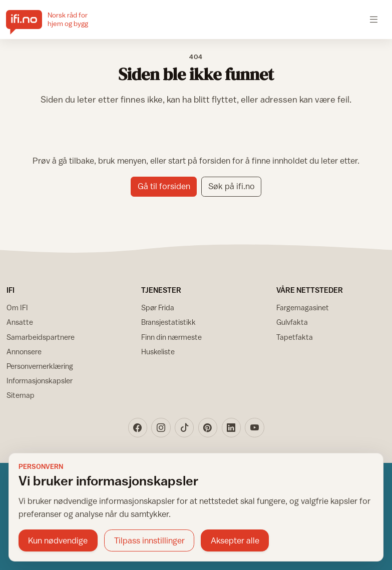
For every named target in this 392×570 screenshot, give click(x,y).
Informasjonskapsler (40, 381)
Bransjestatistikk (168, 322)
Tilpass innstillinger (149, 540)
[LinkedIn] (231, 427)
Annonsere (24, 352)
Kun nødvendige (58, 540)
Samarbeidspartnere (41, 337)
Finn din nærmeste (171, 337)
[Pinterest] (208, 427)
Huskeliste (158, 352)
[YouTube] (254, 427)
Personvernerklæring (40, 366)
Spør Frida (158, 308)
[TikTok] (184, 427)
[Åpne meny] (374, 19)
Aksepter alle (235, 540)
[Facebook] (138, 427)
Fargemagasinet (303, 308)
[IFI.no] (55, 20)
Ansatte (20, 322)
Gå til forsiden (164, 186)
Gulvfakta (292, 322)
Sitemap (21, 395)
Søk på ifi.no (232, 186)
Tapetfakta (295, 337)
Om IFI (17, 308)
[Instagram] (161, 427)
